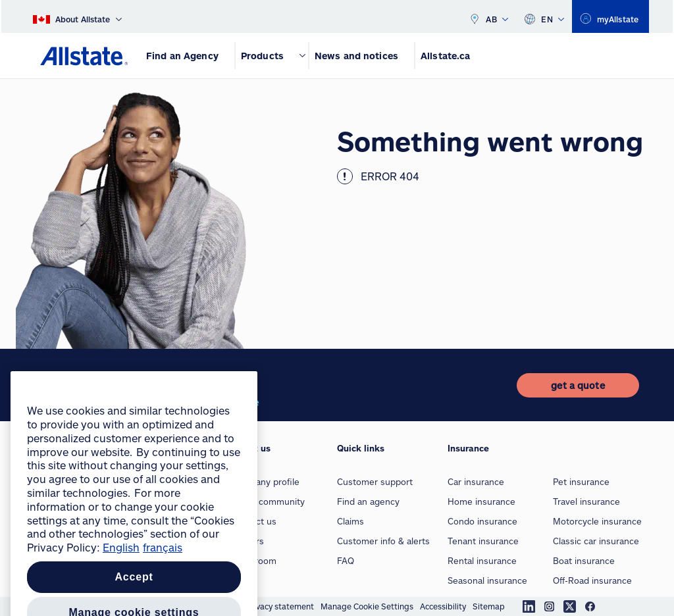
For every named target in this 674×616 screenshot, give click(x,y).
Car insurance (476, 482)
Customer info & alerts (383, 541)
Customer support (375, 482)
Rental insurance (482, 561)
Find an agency (368, 501)
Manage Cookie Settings (367, 606)
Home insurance (481, 501)
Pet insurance (581, 482)
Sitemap (489, 606)
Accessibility (443, 606)
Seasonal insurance (487, 580)
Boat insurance (584, 561)
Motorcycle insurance (597, 521)
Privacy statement (280, 606)
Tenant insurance (483, 541)
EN (544, 16)
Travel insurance (586, 501)
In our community (268, 501)
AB (488, 16)
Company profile (266, 482)
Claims (350, 521)
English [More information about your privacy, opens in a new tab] (121, 597)
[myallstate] (610, 16)
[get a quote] (578, 385)
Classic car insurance (596, 541)
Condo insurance (482, 521)
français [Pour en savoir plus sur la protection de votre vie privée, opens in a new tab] (163, 597)
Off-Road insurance (592, 580)
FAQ (346, 561)
